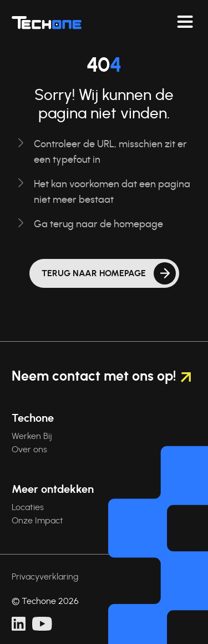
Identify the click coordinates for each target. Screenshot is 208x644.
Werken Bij (32, 436)
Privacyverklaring (45, 577)
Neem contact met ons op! (101, 376)
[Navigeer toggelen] (185, 22)
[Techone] (47, 22)
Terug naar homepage (94, 273)
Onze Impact (37, 521)
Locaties (28, 507)
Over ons (29, 450)
